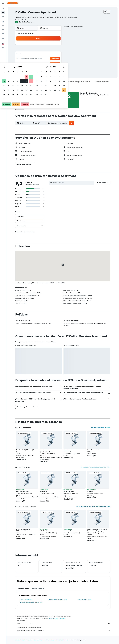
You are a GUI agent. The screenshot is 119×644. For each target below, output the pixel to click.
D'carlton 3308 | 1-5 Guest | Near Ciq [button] (26, 451)
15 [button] (52, 54)
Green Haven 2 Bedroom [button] (95, 450)
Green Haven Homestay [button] (23, 529)
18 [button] (34, 59)
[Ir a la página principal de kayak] (13, 3)
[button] (3, 3)
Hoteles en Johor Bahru (84, 599)
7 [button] (48, 50)
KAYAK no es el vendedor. (64, 624)
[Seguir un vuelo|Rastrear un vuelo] (3, 26)
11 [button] (34, 54)
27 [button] (43, 63)
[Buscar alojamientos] (3, 12)
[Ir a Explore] (3, 22)
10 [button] (30, 54)
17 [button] (30, 59)
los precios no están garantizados (57, 618)
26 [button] (39, 63)
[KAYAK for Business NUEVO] (3, 33)
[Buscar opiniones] (73, 183)
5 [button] (39, 50)
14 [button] (48, 54)
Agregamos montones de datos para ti (64, 627)
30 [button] (56, 63)
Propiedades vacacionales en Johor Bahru (31, 602)
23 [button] (56, 59)
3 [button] (30, 50)
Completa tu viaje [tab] (24, 588)
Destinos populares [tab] (38, 588)
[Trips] (3, 39)
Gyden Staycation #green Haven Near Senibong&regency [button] (97, 530)
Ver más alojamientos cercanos (101, 427)
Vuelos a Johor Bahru (25, 599)
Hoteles (30, 640)
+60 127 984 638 (21, 19)
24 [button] (30, 63)
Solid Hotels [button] (44, 531)
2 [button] (56, 45)
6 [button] (43, 50)
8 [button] (52, 50)
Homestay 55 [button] (67, 452)
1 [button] (52, 45)
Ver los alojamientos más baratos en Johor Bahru (95, 467)
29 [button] (52, 63)
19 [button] (39, 59)
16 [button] (56, 54)
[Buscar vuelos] (3, 9)
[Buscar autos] (3, 16)
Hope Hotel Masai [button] (69, 491)
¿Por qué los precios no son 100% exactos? (64, 630)
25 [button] (34, 63)
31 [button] (30, 68)
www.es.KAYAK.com (20, 640)
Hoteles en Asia (38, 640)
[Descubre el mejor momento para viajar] (3, 29)
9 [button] (56, 50)
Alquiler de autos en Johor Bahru (58, 599)
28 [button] (48, 63)
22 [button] (52, 59)
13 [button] (43, 54)
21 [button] (48, 59)
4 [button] (34, 50)
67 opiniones (30, 22)
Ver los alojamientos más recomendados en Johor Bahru (93, 507)
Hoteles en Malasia (49, 640)
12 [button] (39, 54)
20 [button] (43, 59)
